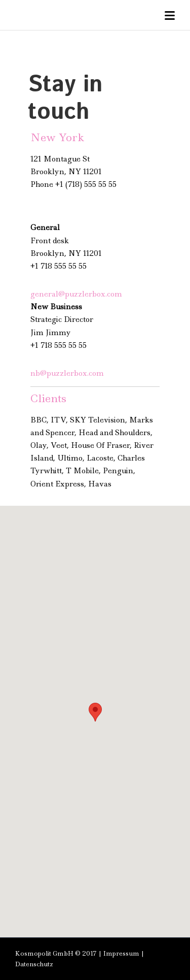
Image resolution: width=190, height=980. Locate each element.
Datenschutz (34, 964)
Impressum (121, 953)
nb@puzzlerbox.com (67, 373)
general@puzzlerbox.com (76, 294)
